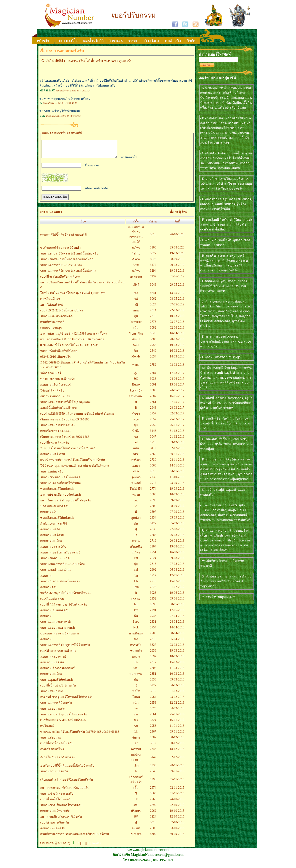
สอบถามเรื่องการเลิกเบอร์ (57, 671)
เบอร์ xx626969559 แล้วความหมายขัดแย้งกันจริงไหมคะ (77, 417)
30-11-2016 (177, 457)
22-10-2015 (177, 808)
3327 (153, 648)
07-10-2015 (177, 826)
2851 (153, 677)
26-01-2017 (177, 428)
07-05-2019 (177, 308)
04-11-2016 (177, 475)
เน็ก (136, 706)
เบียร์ (136, 288)
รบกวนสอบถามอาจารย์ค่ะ (58, 631)
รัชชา (136, 417)
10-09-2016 (177, 498)
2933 (153, 619)
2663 (153, 797)
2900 (153, 394)
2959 (153, 428)
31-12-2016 (177, 434)
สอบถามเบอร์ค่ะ (51, 533)
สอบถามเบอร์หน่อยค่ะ (55, 814)
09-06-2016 (177, 602)
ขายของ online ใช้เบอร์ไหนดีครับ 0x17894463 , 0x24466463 (80, 735)
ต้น (136, 619)
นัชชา (136, 343)
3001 (153, 388)
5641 (153, 296)
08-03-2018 (177, 368)
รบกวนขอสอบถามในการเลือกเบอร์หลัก (67, 263)
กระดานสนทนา (51, 215)
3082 (153, 331)
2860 (153, 457)
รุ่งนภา (136, 481)
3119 (153, 451)
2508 (153, 831)
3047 (153, 440)
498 (136, 808)
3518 (153, 238)
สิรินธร (136, 814)
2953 (153, 729)
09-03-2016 (177, 683)
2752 (153, 368)
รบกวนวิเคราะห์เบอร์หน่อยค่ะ (60, 585)
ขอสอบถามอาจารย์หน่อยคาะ (60, 637)
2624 (153, 308)
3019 (153, 694)
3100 (153, 251)
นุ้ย (136, 429)
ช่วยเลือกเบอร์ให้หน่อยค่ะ (57, 521)
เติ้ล (136, 791)
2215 (153, 319)
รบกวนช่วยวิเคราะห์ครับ (57, 797)
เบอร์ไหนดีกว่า (50, 302)
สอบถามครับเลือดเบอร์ (56, 388)
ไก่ (136, 666)
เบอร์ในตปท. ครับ (52, 602)
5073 (153, 262)
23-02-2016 (177, 700)
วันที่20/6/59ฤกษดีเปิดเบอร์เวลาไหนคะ (66, 596)
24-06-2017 (177, 382)
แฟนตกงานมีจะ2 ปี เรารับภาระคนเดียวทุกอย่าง (72, 343)
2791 (153, 613)
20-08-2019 (177, 268)
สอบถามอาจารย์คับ (53, 550)
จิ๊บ (136, 354)
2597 (153, 515)
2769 (153, 802)
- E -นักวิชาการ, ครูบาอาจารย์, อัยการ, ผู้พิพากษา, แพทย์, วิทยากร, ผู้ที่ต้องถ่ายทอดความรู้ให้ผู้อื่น (226, 204)
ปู (136, 533)
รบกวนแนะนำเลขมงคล (56, 320)
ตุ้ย (136, 320)
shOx (136, 475)
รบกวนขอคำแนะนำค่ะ (56, 562)
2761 (153, 405)
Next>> (97, 847)
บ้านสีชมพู (136, 637)
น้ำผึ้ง (136, 434)
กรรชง (136, 602)
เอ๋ (136, 538)
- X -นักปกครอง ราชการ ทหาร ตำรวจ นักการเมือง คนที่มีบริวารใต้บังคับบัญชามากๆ (226, 581)
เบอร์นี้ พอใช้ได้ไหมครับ (56, 803)
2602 (153, 573)
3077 (153, 257)
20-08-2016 (177, 544)
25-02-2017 (177, 423)
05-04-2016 (177, 642)
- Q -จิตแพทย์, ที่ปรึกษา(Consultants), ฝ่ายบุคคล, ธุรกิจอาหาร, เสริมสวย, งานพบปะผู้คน (226, 444)
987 (136, 820)
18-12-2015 (177, 752)
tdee (136, 457)
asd (136, 296)
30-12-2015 (177, 741)
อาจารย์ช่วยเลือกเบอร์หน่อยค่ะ (61, 498)
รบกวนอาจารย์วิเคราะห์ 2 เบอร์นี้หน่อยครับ (69, 257)
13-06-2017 (177, 388)
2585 (153, 538)
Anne (136, 268)
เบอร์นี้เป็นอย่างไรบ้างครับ (58, 689)
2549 (153, 354)
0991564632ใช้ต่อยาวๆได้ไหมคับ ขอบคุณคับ (70, 348)
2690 (153, 504)
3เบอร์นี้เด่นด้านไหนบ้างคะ (59, 411)
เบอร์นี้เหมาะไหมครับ (55, 446)
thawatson (136, 325)
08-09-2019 (177, 262)
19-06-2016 (177, 596)
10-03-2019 (177, 319)
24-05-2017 (177, 394)
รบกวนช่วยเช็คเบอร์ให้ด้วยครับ (61, 808)
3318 (153, 826)
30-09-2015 (177, 837)
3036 (153, 382)
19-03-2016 (177, 654)
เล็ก (136, 769)
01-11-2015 (177, 797)
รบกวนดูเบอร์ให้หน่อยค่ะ (57, 683)
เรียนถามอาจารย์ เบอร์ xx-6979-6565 (65, 440)
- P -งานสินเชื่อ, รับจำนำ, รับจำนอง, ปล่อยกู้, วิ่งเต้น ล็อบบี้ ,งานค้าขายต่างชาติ (225, 423)
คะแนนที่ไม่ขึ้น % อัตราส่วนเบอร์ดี (63, 238)
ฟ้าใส (136, 695)
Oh (136, 584)
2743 (153, 752)
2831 (153, 625)
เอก (136, 747)
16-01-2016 (177, 723)
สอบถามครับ (49, 515)
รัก (136, 729)
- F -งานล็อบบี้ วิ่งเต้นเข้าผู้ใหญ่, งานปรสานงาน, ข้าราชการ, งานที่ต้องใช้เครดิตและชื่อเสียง (226, 225)
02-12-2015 (177, 760)
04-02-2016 (177, 712)
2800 (153, 498)
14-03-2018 (177, 360)
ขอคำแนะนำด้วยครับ (55, 510)
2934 (153, 521)
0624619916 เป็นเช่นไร (56, 360)
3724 (153, 723)
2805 (153, 509)
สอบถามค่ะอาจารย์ (53, 660)
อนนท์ (136, 832)
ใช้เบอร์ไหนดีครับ (52, 394)
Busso (136, 388)
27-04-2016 (177, 619)
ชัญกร (136, 741)
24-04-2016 (177, 625)
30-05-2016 (177, 608)
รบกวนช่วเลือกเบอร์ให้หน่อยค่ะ (61, 481)
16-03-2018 (177, 354)
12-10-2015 (177, 820)
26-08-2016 (177, 538)
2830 (153, 532)
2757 (153, 417)
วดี (136, 308)
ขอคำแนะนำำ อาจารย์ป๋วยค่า (60, 251)
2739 (153, 480)
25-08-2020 (177, 251)
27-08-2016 (177, 532)
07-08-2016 (177, 567)
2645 (153, 774)
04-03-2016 (177, 689)
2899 (153, 808)
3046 (153, 288)
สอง (136, 423)
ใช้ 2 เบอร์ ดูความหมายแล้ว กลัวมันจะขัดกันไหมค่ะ (75, 469)
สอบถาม (46, 579)
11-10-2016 (177, 480)
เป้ (136, 689)
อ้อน (136, 314)
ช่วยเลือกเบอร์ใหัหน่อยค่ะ (57, 492)
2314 (153, 314)
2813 (153, 567)
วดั (136, 302)
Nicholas (136, 837)
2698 (153, 608)
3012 (153, 746)
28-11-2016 (177, 463)
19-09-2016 (177, 492)
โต (136, 579)
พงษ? (136, 368)
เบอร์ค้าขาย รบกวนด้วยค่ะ (58, 654)
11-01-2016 (177, 729)
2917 (153, 486)
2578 (153, 590)
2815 (153, 642)
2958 (153, 348)
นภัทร (136, 251)
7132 (153, 280)
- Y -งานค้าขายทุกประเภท (218, 597)
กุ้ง (136, 376)
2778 (153, 325)
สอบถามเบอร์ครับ (52, 538)
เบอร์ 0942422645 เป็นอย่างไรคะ (62, 314)
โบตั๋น (136, 700)
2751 (153, 556)
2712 (153, 579)
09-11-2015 (177, 774)
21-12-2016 (177, 440)
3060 (153, 469)
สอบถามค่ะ (136, 400)
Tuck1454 (136, 492)
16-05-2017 (177, 399)
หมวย (136, 498)
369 (136, 382)
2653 (153, 706)
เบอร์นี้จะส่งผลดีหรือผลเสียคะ (60, 280)
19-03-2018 (177, 348)
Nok (136, 631)
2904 (153, 550)
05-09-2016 (177, 521)
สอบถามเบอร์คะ (51, 544)
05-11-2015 (177, 783)
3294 (153, 274)
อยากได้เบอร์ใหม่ (52, 308)
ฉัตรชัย (136, 752)
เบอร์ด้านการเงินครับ (55, 826)
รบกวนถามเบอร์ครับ (54, 775)
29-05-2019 (177, 288)
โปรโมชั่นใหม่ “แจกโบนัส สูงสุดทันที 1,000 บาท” (73, 296)
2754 (153, 631)
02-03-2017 (177, 417)
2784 (153, 376)
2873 (153, 712)
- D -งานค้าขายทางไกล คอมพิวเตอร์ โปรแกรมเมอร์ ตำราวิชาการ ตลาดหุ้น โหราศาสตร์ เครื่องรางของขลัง (226, 184)
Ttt (136, 802)
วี (136, 797)
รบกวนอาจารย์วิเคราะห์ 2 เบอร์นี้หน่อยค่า (68, 274)
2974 (153, 791)
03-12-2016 (177, 446)
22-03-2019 (177, 314)
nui (136, 573)
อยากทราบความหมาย (55, 400)
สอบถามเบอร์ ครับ (53, 457)
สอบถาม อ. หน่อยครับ (55, 614)
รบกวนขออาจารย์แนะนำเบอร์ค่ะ (63, 567)
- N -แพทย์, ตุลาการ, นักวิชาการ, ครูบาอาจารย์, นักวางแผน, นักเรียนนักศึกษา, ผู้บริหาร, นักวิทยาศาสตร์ (226, 403)
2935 (153, 769)
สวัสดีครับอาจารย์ (52, 325)
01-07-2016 (177, 590)
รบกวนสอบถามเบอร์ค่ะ (56, 625)
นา (136, 724)
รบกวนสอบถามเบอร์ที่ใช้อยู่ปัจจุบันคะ (65, 405)
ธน (136, 718)
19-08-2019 (177, 274)
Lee (136, 712)
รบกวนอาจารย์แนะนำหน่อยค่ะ (61, 268)
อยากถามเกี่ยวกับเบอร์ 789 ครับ (61, 820)
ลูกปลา (136, 521)
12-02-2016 (177, 706)
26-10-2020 (177, 238)
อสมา (136, 469)
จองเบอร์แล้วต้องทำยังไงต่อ (59, 354)
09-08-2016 (177, 561)
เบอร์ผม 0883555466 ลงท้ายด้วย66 (63, 724)
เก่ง (136, 504)
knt (136, 561)
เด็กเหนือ (136, 550)
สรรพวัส (136, 648)
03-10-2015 (177, 831)
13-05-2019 (177, 296)
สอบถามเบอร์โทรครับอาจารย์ (60, 556)
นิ (136, 596)
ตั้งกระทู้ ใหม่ (178, 215)
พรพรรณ (136, 280)
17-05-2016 (177, 613)
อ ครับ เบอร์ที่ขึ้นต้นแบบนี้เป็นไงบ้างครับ (67, 769)
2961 (153, 718)
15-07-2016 (177, 584)
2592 (153, 660)
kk (136, 735)
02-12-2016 (177, 451)
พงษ (136, 348)
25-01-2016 (177, 718)
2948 (153, 411)
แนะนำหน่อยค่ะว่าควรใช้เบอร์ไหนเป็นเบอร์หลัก (73, 463)
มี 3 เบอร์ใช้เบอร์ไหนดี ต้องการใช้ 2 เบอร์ (68, 452)
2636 (153, 654)
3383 (153, 342)
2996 (153, 783)
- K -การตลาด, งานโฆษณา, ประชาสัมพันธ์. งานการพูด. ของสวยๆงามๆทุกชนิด (226, 342)
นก (136, 643)
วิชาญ (136, 257)
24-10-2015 (177, 802)
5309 (153, 837)
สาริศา (136, 463)
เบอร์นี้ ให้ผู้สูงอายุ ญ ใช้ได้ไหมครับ (64, 608)
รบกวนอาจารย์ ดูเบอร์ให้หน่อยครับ (64, 718)
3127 (153, 527)
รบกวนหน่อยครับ (52, 475)
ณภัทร (136, 556)
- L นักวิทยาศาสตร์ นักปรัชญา (220, 357)
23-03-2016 (177, 648)
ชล (136, 440)
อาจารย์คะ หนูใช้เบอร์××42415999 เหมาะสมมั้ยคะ (74, 337)
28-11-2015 (177, 769)
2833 (153, 683)
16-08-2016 (177, 556)
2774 (153, 492)
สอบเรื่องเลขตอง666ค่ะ (56, 434)
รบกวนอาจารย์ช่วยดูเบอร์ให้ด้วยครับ (65, 648)
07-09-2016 (177, 515)
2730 (153, 463)
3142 (153, 760)
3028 (153, 596)
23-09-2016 (177, 486)
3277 (153, 689)
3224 (153, 820)
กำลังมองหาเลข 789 (54, 527)
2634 (153, 360)
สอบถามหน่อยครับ (53, 832)
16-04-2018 (177, 337)
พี (136, 515)
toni (136, 671)
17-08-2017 (177, 376)
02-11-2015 (177, 791)
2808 (153, 671)
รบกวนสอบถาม (51, 741)
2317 (153, 665)
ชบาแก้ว (136, 654)
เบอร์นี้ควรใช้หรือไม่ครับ (57, 747)
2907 (153, 741)
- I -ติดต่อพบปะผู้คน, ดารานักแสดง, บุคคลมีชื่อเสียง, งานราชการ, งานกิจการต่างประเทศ (224, 286)
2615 (153, 475)
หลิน (136, 452)
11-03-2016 (177, 671)
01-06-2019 (177, 280)
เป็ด (136, 331)
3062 (153, 302)
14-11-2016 (177, 469)
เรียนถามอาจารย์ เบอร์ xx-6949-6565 (65, 423)
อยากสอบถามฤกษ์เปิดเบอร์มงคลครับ (65, 791)
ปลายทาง (136, 677)
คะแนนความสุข (51, 331)
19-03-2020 (177, 257)
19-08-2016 (177, 550)
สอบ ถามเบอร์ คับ (52, 666)
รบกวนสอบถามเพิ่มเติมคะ (58, 429)
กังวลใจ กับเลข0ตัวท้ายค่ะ (58, 761)
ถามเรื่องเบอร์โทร (52, 752)
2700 (153, 637)
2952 (153, 423)
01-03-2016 (177, 694)
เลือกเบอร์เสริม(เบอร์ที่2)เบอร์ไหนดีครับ (67, 783)
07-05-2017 (177, 405)
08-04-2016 (177, 637)
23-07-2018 (177, 325)
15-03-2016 (177, 665)
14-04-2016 (177, 631)
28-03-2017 (177, 411)
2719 (153, 544)
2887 (153, 399)
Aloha (136, 262)
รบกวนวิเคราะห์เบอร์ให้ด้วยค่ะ (61, 486)
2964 (153, 700)
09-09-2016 (177, 504)
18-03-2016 (177, 660)
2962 (153, 814)
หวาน (136, 544)
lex (136, 608)
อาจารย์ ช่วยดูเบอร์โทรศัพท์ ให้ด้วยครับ (67, 700)
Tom (136, 590)
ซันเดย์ (136, 486)
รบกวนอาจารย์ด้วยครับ (56, 706)
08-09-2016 (177, 509)
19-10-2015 (177, 814)
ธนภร (136, 660)
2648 (153, 337)
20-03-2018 (177, 342)
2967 (153, 735)
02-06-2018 (177, 331)
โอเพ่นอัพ (136, 394)
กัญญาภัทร (136, 337)
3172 (153, 268)
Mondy (136, 360)
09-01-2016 (177, 735)
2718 (153, 446)
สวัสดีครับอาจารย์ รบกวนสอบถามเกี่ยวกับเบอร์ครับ (75, 837)
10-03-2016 (177, 677)
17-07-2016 (177, 579)
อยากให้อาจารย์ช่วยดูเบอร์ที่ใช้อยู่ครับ (66, 504)
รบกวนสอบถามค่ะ (53, 695)
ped (136, 446)
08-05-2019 (177, 302)
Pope (136, 625)
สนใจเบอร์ (47, 729)
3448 (153, 434)
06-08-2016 (177, 573)
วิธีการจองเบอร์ (51, 376)
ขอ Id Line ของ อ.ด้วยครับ (58, 382)
